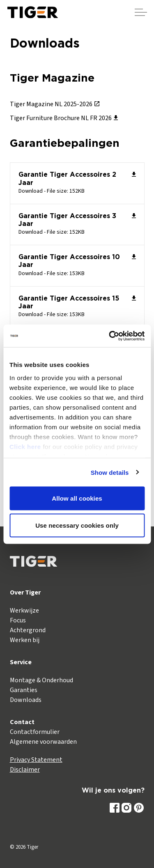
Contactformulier (35, 732)
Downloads (26, 700)
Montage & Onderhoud (41, 680)
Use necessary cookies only (77, 525)
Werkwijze (24, 611)
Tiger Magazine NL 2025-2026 (55, 104)
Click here (25, 446)
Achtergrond (28, 630)
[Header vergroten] (141, 12)
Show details (110, 472)
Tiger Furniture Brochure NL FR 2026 (64, 118)
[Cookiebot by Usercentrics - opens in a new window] (110, 336)
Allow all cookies (77, 498)
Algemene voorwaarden (43, 742)
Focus (18, 620)
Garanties (24, 690)
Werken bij (25, 640)
